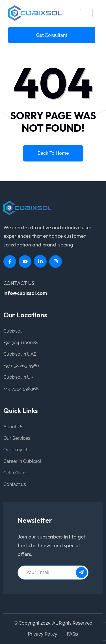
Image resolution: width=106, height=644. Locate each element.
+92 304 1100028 (20, 343)
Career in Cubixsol (22, 461)
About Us (13, 427)
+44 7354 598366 (21, 389)
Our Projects (17, 450)
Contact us (15, 484)
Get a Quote (16, 473)
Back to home (53, 153)
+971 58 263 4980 (21, 366)
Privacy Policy (43, 634)
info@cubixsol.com (25, 293)
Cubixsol (12, 331)
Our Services (17, 438)
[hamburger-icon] (86, 13)
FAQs (73, 634)
